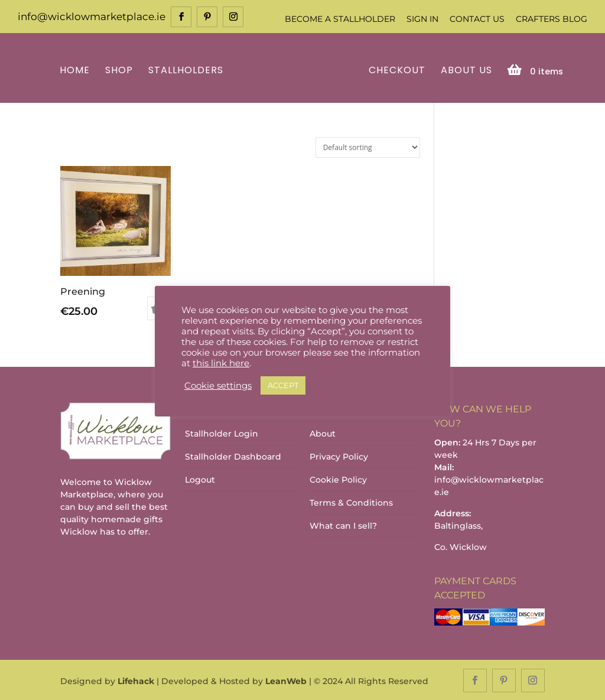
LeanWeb (286, 680)
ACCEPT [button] (283, 385)
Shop (121, 70)
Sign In (422, 19)
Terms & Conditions (351, 502)
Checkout (395, 70)
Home (77, 70)
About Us (465, 70)
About (323, 433)
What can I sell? (343, 525)
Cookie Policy (338, 479)
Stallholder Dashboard (233, 456)
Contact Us (477, 19)
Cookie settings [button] (218, 386)
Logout (200, 479)
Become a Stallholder (340, 19)
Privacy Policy (339, 456)
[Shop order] (368, 146)
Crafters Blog (552, 19)
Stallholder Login (222, 433)
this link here (221, 363)
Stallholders (188, 70)
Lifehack (136, 680)
